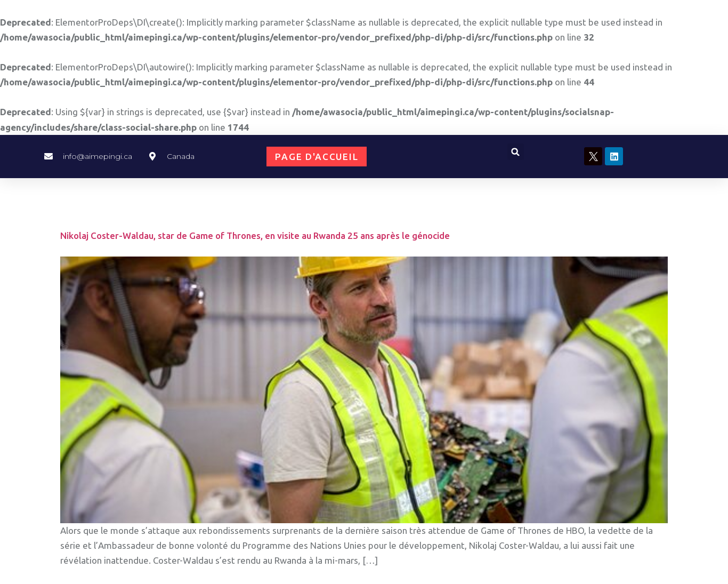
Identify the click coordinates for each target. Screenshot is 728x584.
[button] (516, 152)
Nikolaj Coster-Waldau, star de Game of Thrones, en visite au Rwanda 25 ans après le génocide (255, 235)
